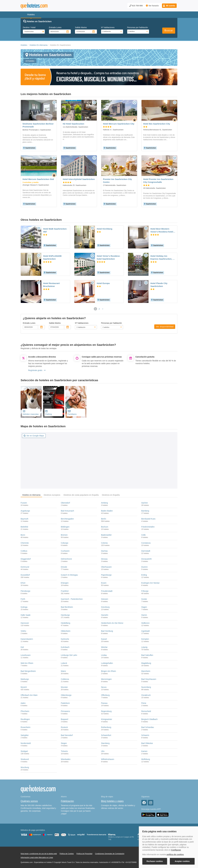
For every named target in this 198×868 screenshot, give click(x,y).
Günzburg (105, 607)
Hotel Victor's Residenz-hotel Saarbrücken (109, 257)
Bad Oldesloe (147, 743)
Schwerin (145, 735)
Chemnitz (25, 543)
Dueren (145, 567)
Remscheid (146, 711)
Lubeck (64, 663)
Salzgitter (25, 735)
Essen (104, 583)
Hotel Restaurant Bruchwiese (51, 285)
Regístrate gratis (37, 370)
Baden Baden (107, 511)
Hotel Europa (103, 283)
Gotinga (24, 607)
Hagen (144, 607)
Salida (81, 27)
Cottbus (24, 551)
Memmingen (106, 679)
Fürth (23, 599)
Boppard (65, 719)
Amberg (104, 503)
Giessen (105, 599)
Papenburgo (106, 575)
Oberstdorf (65, 503)
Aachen (145, 503)
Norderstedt (26, 743)
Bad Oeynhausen (149, 679)
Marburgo (25, 679)
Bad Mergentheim (28, 671)
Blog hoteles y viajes (112, 801)
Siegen (64, 743)
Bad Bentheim (67, 607)
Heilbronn (145, 623)
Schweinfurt (106, 735)
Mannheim (146, 671)
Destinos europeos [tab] (52, 495)
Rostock (64, 727)
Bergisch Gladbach (149, 719)
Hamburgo (65, 615)
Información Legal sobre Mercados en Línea (37, 858)
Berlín (104, 519)
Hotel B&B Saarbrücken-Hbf (55, 230)
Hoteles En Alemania (38, 45)
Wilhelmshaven (108, 759)
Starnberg (105, 743)
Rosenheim (26, 727)
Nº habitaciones (108, 27)
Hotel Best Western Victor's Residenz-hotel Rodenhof (162, 230)
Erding (144, 575)
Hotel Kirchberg (105, 229)
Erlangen (65, 583)
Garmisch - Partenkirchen (72, 599)
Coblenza (65, 679)
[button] (169, 6)
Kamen (144, 751)
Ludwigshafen (107, 663)
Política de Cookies (67, 854)
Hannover (25, 623)
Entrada (55, 27)
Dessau (104, 559)
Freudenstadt (107, 591)
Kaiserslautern (27, 639)
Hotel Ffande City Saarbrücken (159, 285)
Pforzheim (25, 711)
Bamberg (145, 511)
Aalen (23, 703)
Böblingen (65, 527)
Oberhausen (106, 567)
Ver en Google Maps (34, 436)
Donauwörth (147, 559)
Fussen (24, 503)
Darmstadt (146, 551)
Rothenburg (106, 727)
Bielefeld (24, 527)
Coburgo (65, 543)
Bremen (64, 535)
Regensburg (106, 711)
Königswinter (107, 719)
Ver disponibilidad (165, 327)
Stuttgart (24, 751)
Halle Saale (26, 615)
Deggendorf (26, 559)
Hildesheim (66, 631)
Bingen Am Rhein (108, 671)
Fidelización (67, 801)
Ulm (103, 751)
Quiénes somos (29, 801)
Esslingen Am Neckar (150, 583)
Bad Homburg (107, 631)
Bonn (23, 535)
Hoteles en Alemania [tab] (31, 495)
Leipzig (144, 647)
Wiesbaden (66, 759)
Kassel (104, 639)
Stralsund (25, 759)
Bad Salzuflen (147, 655)
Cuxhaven (65, 551)
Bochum (105, 527)
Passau (104, 703)
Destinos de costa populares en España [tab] (81, 495)
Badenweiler (106, 535)
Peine (144, 703)
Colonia (104, 543)
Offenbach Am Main (29, 695)
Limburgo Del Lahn (69, 655)
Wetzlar (104, 647)
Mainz (63, 671)
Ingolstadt (146, 631)
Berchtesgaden (67, 519)
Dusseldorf (25, 575)
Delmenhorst (66, 559)
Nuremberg (146, 687)
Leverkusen (26, 655)
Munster (64, 687)
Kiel (22, 647)
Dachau (104, 551)
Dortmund (25, 567)
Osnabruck (146, 695)
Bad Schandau (148, 727)
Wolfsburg (146, 759)
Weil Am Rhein (27, 663)
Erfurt (23, 583)
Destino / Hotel (29, 27)
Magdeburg (146, 663)
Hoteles (24, 45)
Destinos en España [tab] (111, 495)
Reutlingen (25, 719)
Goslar (144, 599)
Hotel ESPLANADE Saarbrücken (52, 257)
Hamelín (105, 615)
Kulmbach (65, 647)
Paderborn (65, 703)
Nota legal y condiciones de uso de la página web (39, 854)
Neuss (104, 687)
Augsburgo (25, 511)
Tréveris (64, 751)
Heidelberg (66, 623)
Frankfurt (65, 591)
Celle (144, 535)
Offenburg (105, 695)
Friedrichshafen (148, 527)
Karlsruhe (65, 639)
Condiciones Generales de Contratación (110, 854)
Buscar (169, 30)
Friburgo (145, 591)
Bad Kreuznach (68, 511)
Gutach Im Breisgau (69, 575)
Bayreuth (24, 519)
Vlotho (23, 631)
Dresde (64, 567)
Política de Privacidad (84, 854)
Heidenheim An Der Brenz (112, 623)
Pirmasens (65, 711)
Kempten (145, 639)
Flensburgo (25, 591)
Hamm (144, 615)
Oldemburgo (66, 695)
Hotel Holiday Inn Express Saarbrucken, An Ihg (163, 258)
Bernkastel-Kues (148, 519)
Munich (24, 687)
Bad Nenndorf (67, 735)
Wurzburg (25, 767)
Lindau (104, 655)
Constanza (146, 543)
